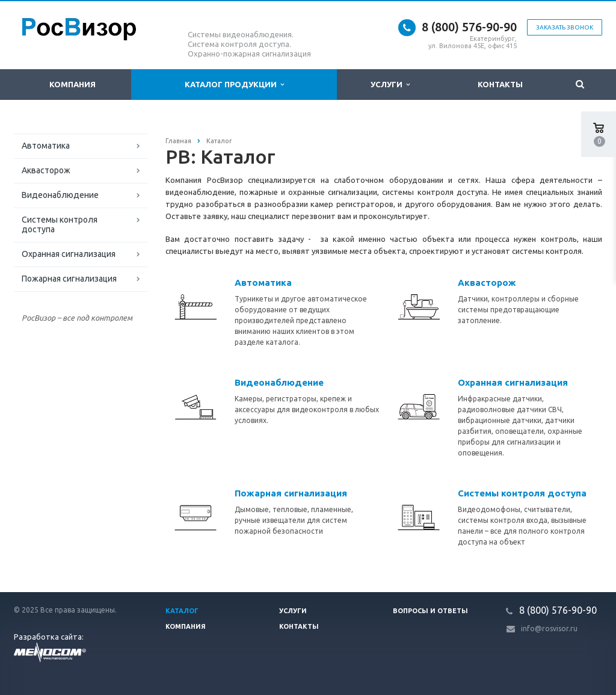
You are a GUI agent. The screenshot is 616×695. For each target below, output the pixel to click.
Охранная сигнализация (69, 254)
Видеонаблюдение (60, 195)
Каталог (182, 611)
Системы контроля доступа (60, 224)
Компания (72, 84)
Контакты (500, 84)
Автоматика (46, 146)
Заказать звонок (565, 27)
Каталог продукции (234, 85)
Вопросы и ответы (430, 611)
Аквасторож (46, 170)
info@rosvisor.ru (549, 629)
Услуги (390, 85)
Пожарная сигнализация (69, 279)
